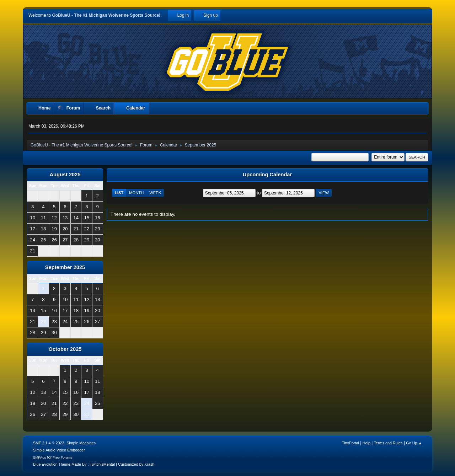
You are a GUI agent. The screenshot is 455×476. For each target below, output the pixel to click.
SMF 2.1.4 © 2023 (49, 443)
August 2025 (65, 175)
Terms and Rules (388, 443)
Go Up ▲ (414, 443)
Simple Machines (81, 443)
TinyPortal (350, 443)
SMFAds (40, 457)
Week (155, 193)
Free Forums (63, 457)
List (119, 193)
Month (136, 193)
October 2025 (65, 349)
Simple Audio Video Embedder (59, 450)
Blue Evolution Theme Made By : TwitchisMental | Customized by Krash (94, 464)
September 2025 (65, 267)
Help (366, 443)
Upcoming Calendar (267, 175)
